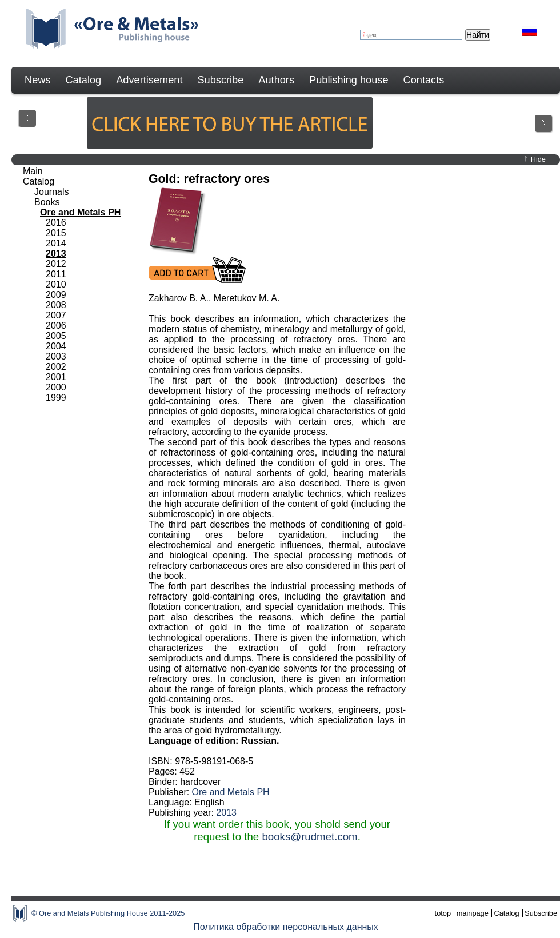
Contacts (424, 80)
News (37, 80)
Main (33, 171)
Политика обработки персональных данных (286, 927)
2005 (56, 336)
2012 (56, 264)
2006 (56, 326)
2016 (56, 223)
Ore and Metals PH (231, 792)
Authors (276, 80)
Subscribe (220, 80)
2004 (56, 346)
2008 (56, 305)
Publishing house (349, 80)
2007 (56, 315)
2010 (56, 284)
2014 (56, 243)
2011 (56, 274)
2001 (56, 377)
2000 (56, 387)
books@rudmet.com (309, 837)
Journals (51, 192)
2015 (56, 233)
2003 (56, 356)
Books (47, 202)
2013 (226, 813)
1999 (56, 398)
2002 (56, 367)
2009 (56, 295)
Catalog (83, 80)
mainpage (473, 913)
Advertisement (149, 80)
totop (443, 913)
